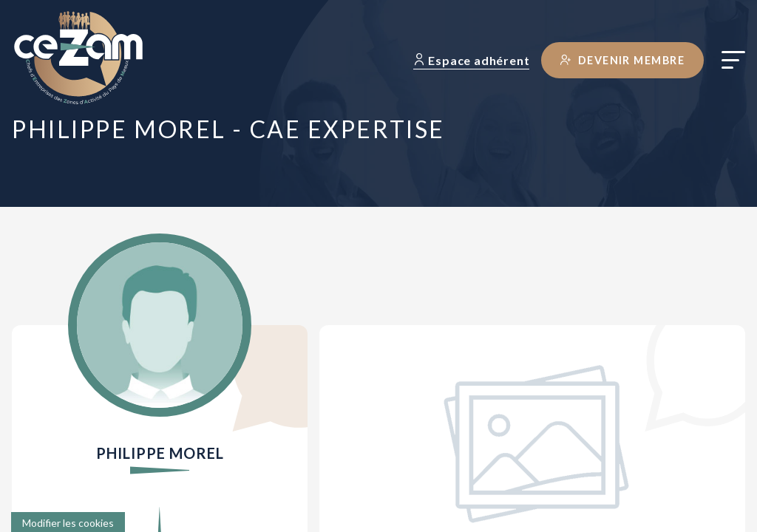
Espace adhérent (472, 60)
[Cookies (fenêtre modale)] (68, 522)
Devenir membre (622, 60)
